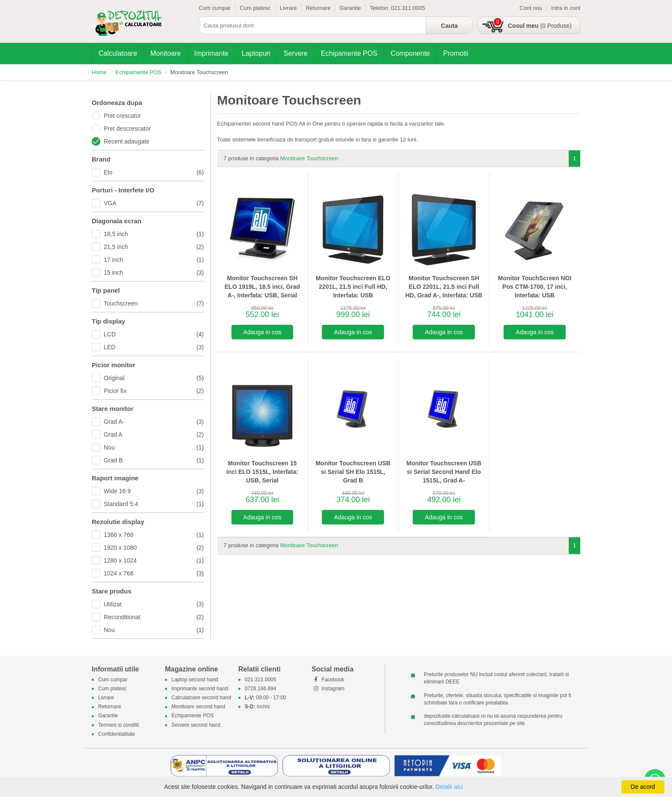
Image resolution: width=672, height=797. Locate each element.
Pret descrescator (127, 129)
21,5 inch (154, 247)
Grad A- (154, 422)
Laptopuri (256, 53)
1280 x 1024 (154, 560)
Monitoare (166, 53)
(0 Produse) (540, 26)
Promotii (456, 53)
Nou (154, 447)
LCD (154, 334)
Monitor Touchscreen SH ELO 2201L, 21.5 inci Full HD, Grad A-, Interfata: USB (444, 286)
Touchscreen (154, 303)
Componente (410, 53)
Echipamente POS (349, 53)
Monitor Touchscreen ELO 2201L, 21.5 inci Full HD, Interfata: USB (353, 286)
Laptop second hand (195, 680)
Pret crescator (122, 116)
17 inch (154, 260)
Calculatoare (118, 53)
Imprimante (211, 53)
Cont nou (531, 8)
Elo (154, 172)
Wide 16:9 (154, 491)
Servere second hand (196, 725)
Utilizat (154, 604)
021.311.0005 (408, 8)
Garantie (350, 8)
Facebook (328, 680)
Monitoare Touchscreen (309, 158)
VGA (154, 203)
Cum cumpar (215, 8)
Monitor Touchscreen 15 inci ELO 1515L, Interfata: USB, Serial (262, 472)
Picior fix (154, 391)
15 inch (154, 273)
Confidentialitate (117, 734)
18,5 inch (154, 234)
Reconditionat (154, 617)
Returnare (318, 8)
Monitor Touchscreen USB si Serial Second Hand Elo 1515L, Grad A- (444, 472)
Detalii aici (449, 787)
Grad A (154, 434)
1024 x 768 (154, 573)
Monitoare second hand (198, 707)
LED (154, 347)
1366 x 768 (154, 535)
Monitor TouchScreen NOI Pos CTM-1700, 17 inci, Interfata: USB (535, 286)
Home (99, 72)
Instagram (328, 689)
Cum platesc (255, 8)
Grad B (154, 460)
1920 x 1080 (154, 548)
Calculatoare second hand (201, 698)
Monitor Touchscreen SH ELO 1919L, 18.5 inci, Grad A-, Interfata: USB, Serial (262, 286)
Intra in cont (566, 8)
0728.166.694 (260, 689)
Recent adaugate (127, 141)
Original (154, 378)
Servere (296, 53)
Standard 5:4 (154, 504)
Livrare (288, 8)
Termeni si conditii (118, 725)
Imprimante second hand (200, 689)
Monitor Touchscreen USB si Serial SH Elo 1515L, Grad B (353, 472)
